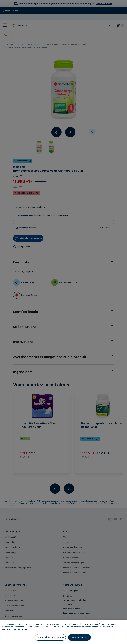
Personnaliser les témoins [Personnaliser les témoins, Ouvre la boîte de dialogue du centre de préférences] (50, 637)
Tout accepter (79, 637)
